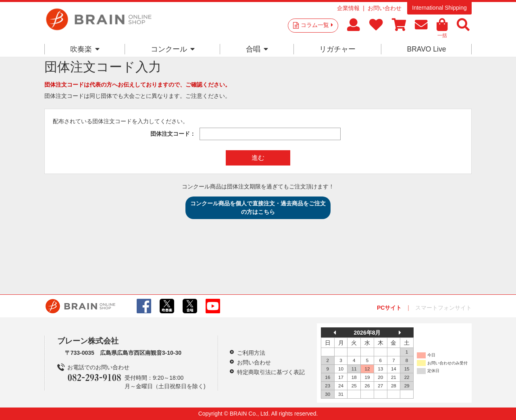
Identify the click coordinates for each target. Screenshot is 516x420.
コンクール (173, 49)
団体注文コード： (173, 134)
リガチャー (337, 49)
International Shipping (439, 8)
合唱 (257, 49)
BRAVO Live (426, 49)
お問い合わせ (385, 8)
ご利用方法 (251, 353)
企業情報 (348, 8)
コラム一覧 (317, 25)
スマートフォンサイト (443, 308)
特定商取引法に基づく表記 (271, 372)
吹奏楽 (85, 49)
